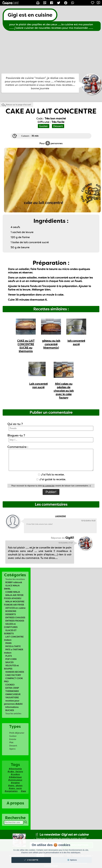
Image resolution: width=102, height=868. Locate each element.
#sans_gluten (15, 785)
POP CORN (11, 659)
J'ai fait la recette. (51, 475)
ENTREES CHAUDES (15, 618)
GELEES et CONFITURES (11, 626)
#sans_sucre (15, 788)
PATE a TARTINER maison (14, 651)
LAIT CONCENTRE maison (14, 638)
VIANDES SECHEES (15, 672)
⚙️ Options (72, 860)
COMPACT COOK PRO (13, 680)
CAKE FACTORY (13, 675)
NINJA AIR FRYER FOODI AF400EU (14, 597)
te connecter (49, 486)
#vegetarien (11, 791)
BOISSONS (11, 611)
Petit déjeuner (17, 733)
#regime (15, 783)
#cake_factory (15, 771)
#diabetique (15, 777)
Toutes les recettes (15, 579)
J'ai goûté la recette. (51, 479)
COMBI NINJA (13, 592)
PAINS (8, 643)
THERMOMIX (12, 691)
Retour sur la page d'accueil (19, 105)
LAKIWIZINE (60, 516)
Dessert (13, 746)
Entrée (13, 739)
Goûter (13, 736)
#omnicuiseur (15, 780)
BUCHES (10, 710)
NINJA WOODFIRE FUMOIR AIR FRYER (14, 603)
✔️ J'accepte (31, 860)
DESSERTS (10, 614)
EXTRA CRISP (12, 688)
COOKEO (10, 685)
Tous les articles (13, 713)
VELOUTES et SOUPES (11, 667)
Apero (12, 749)
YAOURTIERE (12, 698)
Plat (11, 742)
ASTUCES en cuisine (15, 608)
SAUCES (9, 662)
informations (12, 707)
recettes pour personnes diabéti (13, 702)
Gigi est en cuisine (30, 15)
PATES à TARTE (13, 646)
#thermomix (15, 769)
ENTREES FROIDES (15, 621)
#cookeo (15, 774)
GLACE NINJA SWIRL (12, 587)
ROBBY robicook (14, 582)
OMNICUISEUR (13, 694)
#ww (23, 791)
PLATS (8, 656)
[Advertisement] (51, 52)
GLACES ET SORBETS (10, 632)
